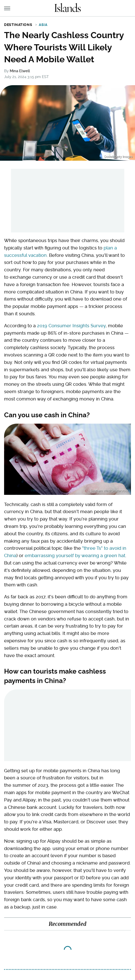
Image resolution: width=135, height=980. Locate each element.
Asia (43, 25)
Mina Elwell (20, 71)
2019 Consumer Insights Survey (71, 326)
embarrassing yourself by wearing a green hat (75, 555)
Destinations (18, 25)
